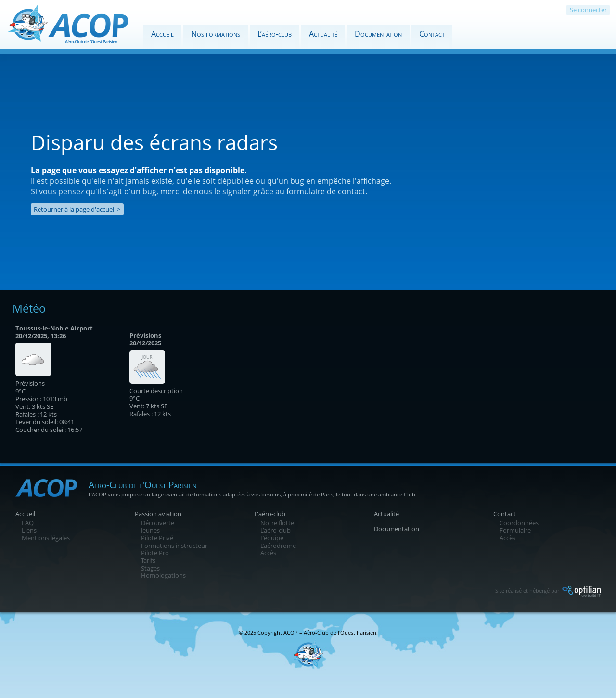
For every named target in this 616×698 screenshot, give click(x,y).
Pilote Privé (157, 538)
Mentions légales (46, 538)
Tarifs (148, 560)
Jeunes (150, 530)
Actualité (323, 34)
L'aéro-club (270, 514)
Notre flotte (277, 523)
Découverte (158, 523)
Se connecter (588, 10)
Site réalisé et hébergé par (548, 590)
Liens (29, 530)
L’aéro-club (275, 34)
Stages (150, 568)
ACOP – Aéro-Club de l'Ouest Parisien (330, 632)
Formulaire (515, 530)
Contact (432, 34)
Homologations (163, 575)
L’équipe (272, 538)
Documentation (378, 34)
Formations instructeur (174, 546)
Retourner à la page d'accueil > (77, 209)
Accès (268, 553)
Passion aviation (158, 514)
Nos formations (216, 34)
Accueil (162, 34)
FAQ (28, 523)
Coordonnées (519, 523)
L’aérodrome (278, 546)
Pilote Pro (155, 553)
